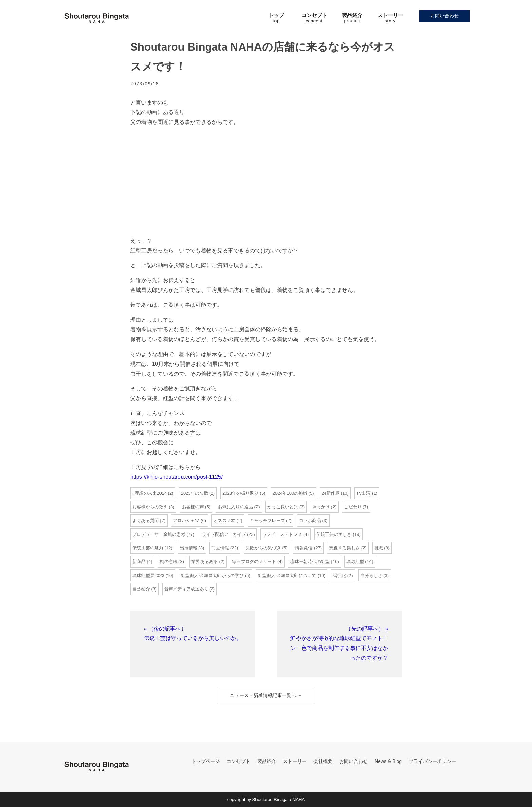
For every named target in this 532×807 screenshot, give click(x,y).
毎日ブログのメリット (254, 561)
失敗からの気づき (263, 548)
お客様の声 (193, 507)
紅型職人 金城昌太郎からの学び (212, 575)
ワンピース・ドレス (282, 534)
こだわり (353, 507)
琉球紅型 (355, 561)
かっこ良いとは (283, 507)
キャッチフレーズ (267, 520)
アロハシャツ (186, 520)
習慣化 (339, 575)
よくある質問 (146, 520)
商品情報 (220, 548)
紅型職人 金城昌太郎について (287, 575)
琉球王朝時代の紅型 (310, 561)
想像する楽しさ (345, 548)
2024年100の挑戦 (290, 493)
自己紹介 (141, 589)
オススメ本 (224, 520)
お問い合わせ (444, 16)
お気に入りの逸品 (235, 507)
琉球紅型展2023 (148, 575)
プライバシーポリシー (432, 761)
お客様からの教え (150, 507)
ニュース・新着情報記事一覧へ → (266, 695)
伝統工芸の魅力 (148, 548)
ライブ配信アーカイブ (224, 534)
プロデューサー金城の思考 (159, 534)
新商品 (139, 561)
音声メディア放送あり (186, 589)
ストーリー (295, 761)
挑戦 (379, 548)
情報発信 (304, 548)
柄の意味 (169, 561)
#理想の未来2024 (149, 493)
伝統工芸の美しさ (334, 534)
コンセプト (239, 761)
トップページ (206, 761)
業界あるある (205, 561)
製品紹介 (267, 761)
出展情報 (189, 548)
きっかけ (321, 507)
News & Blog (388, 761)
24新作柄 (331, 493)
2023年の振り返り (240, 493)
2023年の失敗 (195, 493)
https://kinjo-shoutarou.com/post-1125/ (176, 477)
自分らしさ (371, 575)
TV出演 (364, 493)
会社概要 (323, 761)
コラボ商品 (310, 520)
